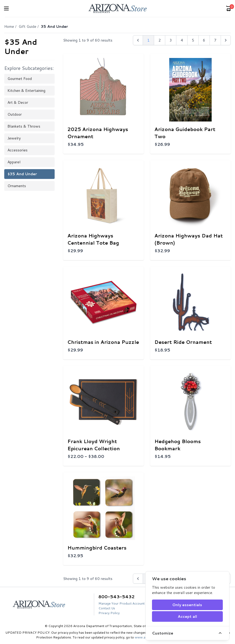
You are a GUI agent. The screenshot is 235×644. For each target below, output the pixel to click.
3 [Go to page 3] (171, 40)
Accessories (18, 150)
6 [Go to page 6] (204, 40)
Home (9, 26)
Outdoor (15, 114)
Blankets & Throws (24, 126)
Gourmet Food (20, 79)
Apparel (14, 162)
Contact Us (107, 608)
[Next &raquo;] (226, 40)
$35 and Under (22, 174)
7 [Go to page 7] (215, 40)
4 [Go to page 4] (182, 40)
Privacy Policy (109, 613)
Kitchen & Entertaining (26, 91)
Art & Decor (18, 102)
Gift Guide (27, 26)
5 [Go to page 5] (193, 40)
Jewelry (14, 138)
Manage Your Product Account (121, 603)
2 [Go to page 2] (160, 40)
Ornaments (17, 186)
